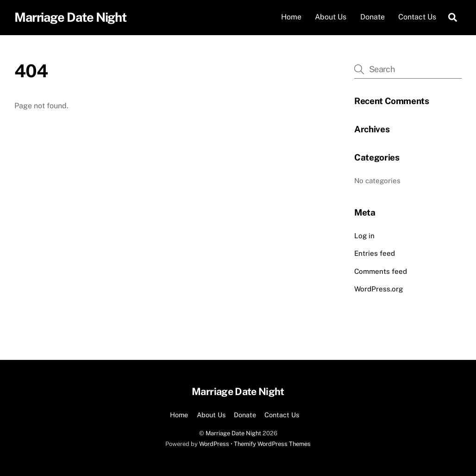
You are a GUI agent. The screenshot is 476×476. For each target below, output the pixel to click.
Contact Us (417, 17)
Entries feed (375, 253)
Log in (364, 236)
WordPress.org (379, 289)
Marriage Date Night (233, 433)
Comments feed (381, 271)
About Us (331, 17)
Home (291, 17)
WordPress (214, 444)
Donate (373, 17)
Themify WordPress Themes (272, 444)
